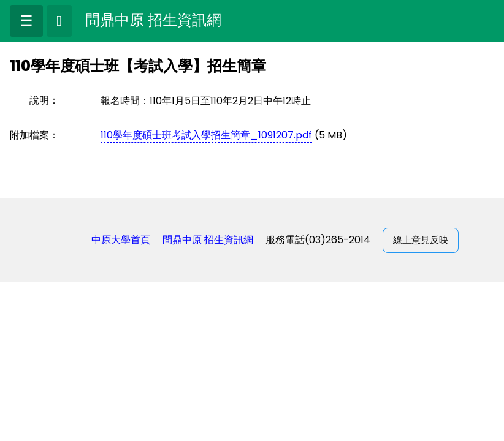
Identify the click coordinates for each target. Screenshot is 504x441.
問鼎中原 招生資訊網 (208, 240)
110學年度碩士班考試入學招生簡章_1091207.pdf (206, 135)
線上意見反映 (421, 240)
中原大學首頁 (121, 240)
